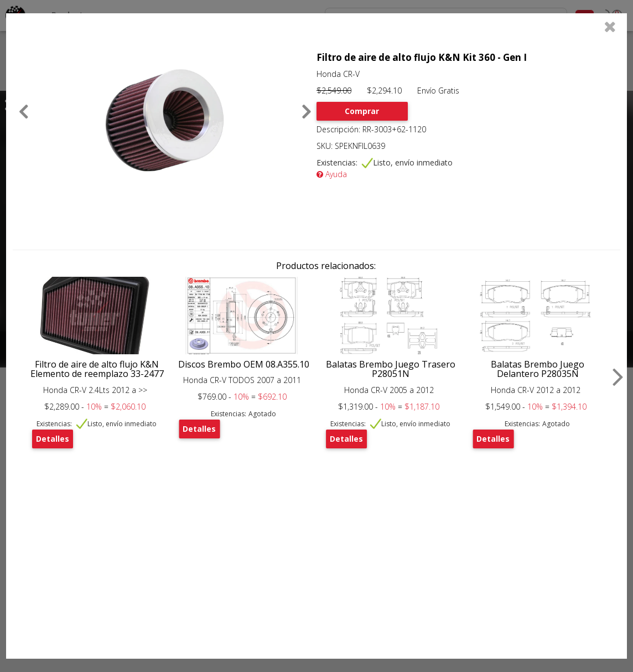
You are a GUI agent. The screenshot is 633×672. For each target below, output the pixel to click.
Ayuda (332, 174)
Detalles (53, 439)
